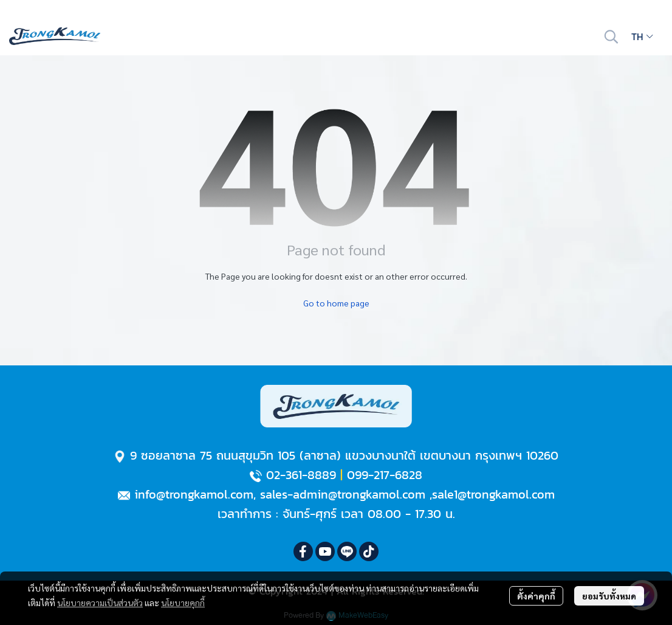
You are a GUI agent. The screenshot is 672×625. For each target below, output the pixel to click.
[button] (611, 36)
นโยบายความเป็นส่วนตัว (100, 603)
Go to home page (336, 303)
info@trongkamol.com (194, 494)
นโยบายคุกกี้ (183, 603)
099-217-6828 (385, 475)
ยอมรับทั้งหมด (609, 596)
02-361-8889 (301, 475)
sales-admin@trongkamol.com (343, 494)
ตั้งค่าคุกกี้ (536, 596)
